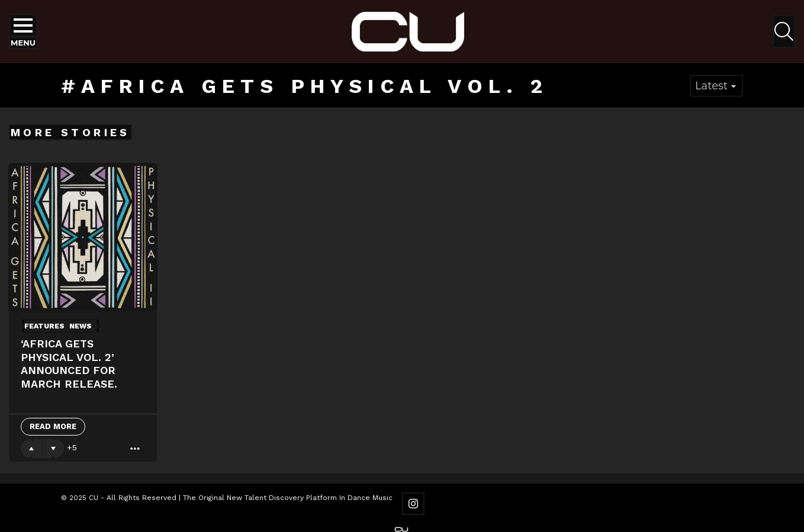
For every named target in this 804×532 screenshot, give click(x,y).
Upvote (31, 449)
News (81, 326)
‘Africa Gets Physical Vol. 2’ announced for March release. (69, 364)
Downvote (53, 449)
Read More (53, 426)
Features (44, 326)
